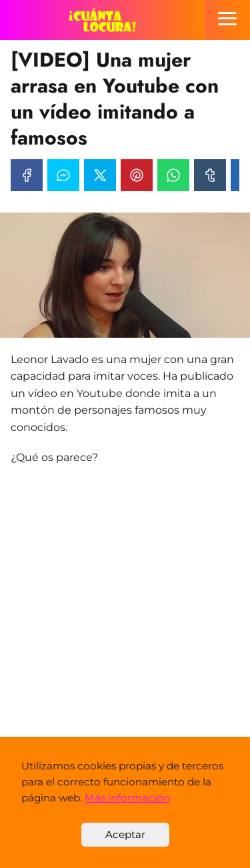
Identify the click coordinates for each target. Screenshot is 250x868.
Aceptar (125, 834)
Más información (127, 798)
